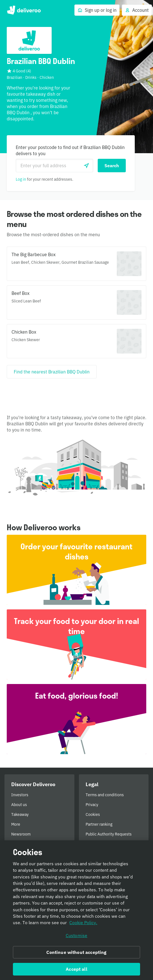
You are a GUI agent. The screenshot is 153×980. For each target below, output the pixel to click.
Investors (20, 795)
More (16, 824)
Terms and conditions (105, 795)
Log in (21, 179)
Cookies (93, 814)
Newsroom (21, 834)
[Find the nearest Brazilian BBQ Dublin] (52, 372)
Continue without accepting (76, 954)
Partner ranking (99, 824)
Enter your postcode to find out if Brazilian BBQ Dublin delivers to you (70, 150)
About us (19, 805)
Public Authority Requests (109, 834)
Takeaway (20, 814)
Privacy (92, 805)
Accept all (76, 971)
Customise (76, 937)
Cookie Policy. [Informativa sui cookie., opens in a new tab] (83, 925)
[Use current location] (86, 166)
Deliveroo (24, 10)
